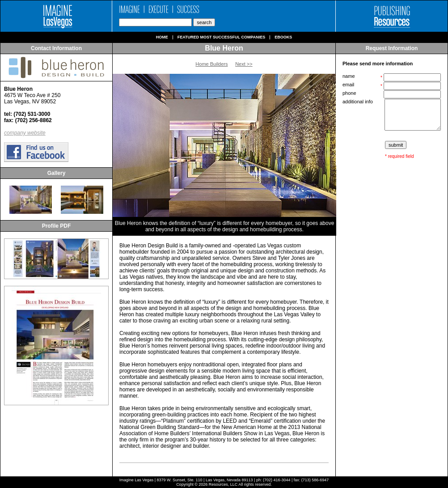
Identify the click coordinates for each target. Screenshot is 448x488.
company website (25, 133)
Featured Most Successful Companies (222, 37)
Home (162, 37)
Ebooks (283, 37)
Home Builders (211, 64)
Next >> (244, 64)
